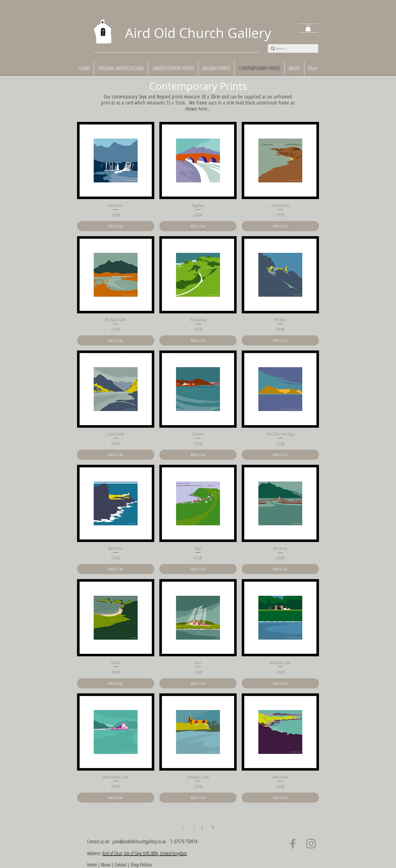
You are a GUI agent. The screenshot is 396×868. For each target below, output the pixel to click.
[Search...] (291, 48)
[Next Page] (213, 827)
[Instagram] (311, 844)
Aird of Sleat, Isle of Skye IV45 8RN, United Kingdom (145, 853)
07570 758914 (186, 841)
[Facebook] (293, 844)
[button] (308, 28)
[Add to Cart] (116, 226)
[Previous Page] (183, 827)
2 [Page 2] (202, 827)
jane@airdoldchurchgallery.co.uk (139, 841)
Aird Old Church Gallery (198, 33)
